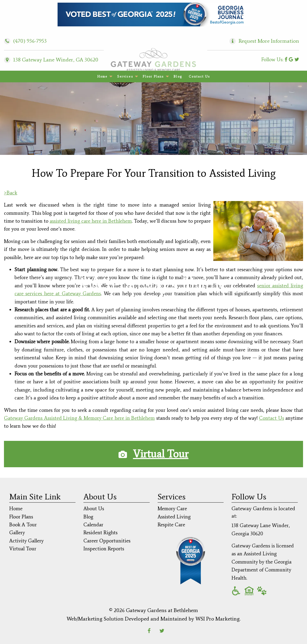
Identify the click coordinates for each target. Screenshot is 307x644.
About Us (94, 509)
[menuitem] (104, 77)
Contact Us (199, 77)
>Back (11, 193)
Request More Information (269, 41)
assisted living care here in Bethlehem (91, 221)
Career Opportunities (107, 541)
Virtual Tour (161, 454)
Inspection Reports (104, 549)
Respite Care (171, 525)
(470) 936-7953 (25, 41)
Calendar (93, 525)
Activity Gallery (26, 541)
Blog (178, 77)
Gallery (17, 533)
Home (102, 77)
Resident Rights (100, 533)
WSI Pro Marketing (218, 619)
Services (125, 77)
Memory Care (172, 509)
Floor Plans (153, 77)
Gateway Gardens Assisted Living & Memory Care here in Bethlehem (79, 418)
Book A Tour (23, 525)
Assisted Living (174, 517)
